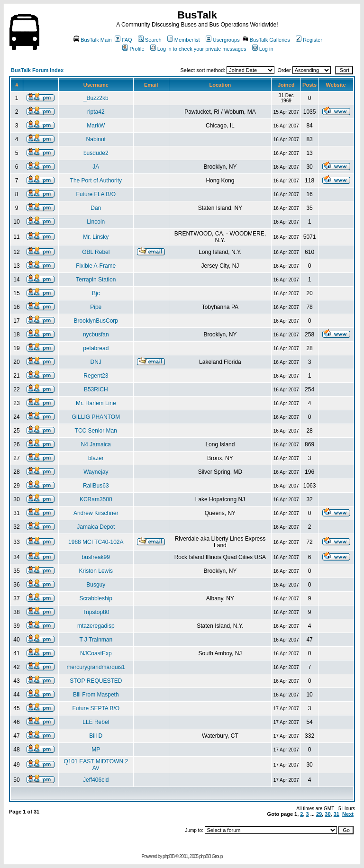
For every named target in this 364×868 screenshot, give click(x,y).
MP (96, 750)
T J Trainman (96, 640)
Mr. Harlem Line (96, 403)
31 (337, 814)
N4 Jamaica (96, 444)
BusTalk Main (92, 40)
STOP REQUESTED (96, 681)
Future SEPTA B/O (96, 708)
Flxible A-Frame (96, 266)
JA (96, 167)
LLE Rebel (96, 722)
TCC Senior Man (96, 431)
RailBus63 (96, 486)
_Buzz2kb (96, 98)
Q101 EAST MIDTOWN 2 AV (96, 765)
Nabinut (96, 139)
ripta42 (96, 112)
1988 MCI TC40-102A (96, 542)
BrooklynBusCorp (96, 321)
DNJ (96, 362)
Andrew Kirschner (96, 513)
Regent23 (96, 376)
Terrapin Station (96, 280)
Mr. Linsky (96, 237)
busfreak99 (96, 557)
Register (309, 40)
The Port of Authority (96, 181)
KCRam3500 (96, 499)
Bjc (96, 293)
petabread (96, 348)
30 (328, 814)
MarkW (96, 126)
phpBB (168, 856)
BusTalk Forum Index (37, 70)
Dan (96, 208)
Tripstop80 (96, 612)
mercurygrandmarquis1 (96, 667)
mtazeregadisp (96, 626)
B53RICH (96, 389)
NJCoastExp (96, 653)
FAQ (123, 40)
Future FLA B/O (96, 194)
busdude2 (96, 153)
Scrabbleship (96, 598)
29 (319, 814)
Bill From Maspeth (96, 695)
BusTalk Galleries (266, 40)
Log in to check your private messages (198, 49)
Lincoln (96, 222)
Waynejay (96, 472)
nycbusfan (96, 335)
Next (348, 814)
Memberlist (184, 40)
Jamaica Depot (96, 527)
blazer (96, 458)
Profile (133, 49)
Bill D (96, 736)
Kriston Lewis (96, 571)
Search (150, 40)
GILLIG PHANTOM (96, 417)
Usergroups (223, 40)
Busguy (96, 585)
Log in (263, 49)
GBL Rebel (96, 252)
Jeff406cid (96, 780)
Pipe (96, 307)
